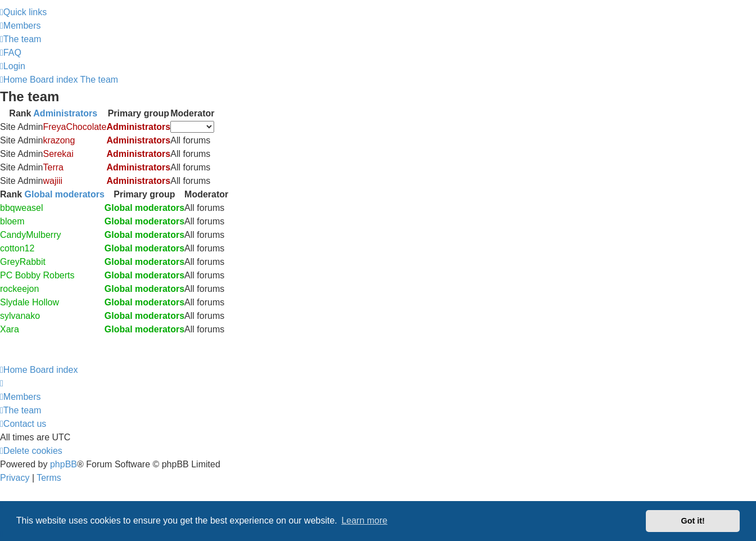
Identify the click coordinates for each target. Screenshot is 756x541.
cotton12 (17, 248)
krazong (59, 140)
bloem (12, 221)
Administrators (65, 113)
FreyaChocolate (74, 127)
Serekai (58, 154)
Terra (53, 167)
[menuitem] (21, 26)
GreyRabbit (23, 262)
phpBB (64, 464)
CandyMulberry (30, 235)
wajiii (53, 181)
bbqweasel (22, 208)
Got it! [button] (693, 521)
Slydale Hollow (30, 302)
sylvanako (20, 316)
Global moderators (65, 194)
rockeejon (19, 289)
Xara (10, 329)
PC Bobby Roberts (37, 275)
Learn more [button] (364, 520)
